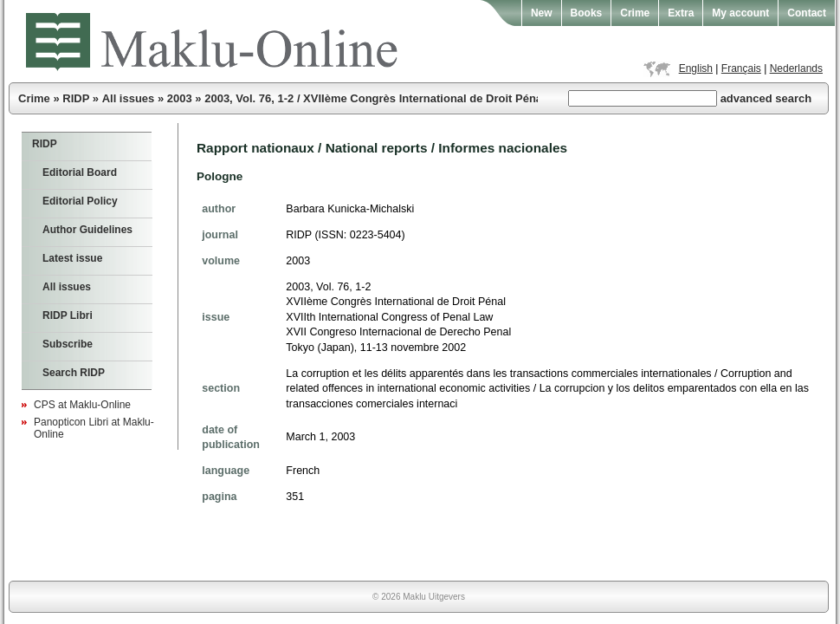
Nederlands (796, 68)
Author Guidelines (87, 230)
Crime (635, 13)
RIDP (76, 98)
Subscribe (68, 344)
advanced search (766, 98)
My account (740, 13)
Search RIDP (74, 373)
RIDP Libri (68, 315)
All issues (129, 98)
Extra (681, 13)
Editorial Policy (80, 201)
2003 (180, 98)
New (542, 13)
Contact (807, 13)
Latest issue (72, 258)
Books (587, 13)
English (696, 68)
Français (741, 68)
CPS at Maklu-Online (82, 405)
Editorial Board (80, 172)
